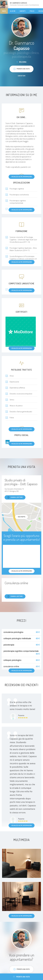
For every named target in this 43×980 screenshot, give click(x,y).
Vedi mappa (21, 517)
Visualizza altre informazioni (22, 177)
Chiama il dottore (15, 497)
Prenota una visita (21, 977)
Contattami (22, 76)
